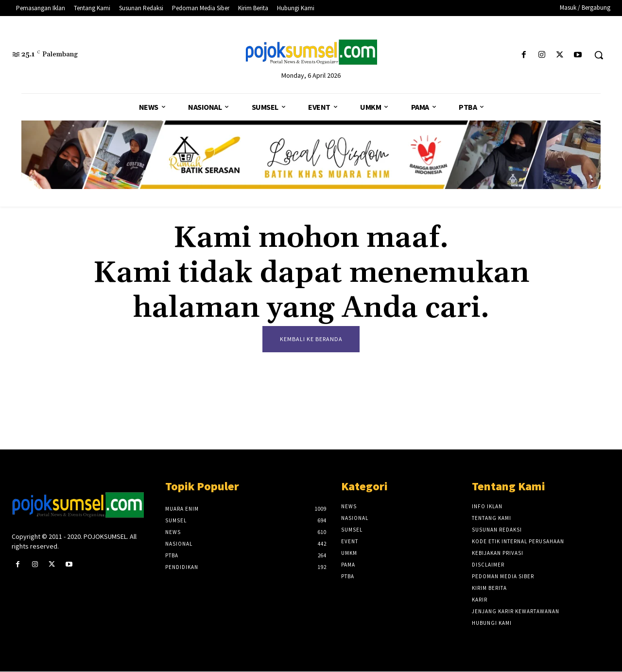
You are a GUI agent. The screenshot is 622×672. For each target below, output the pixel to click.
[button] (599, 55)
